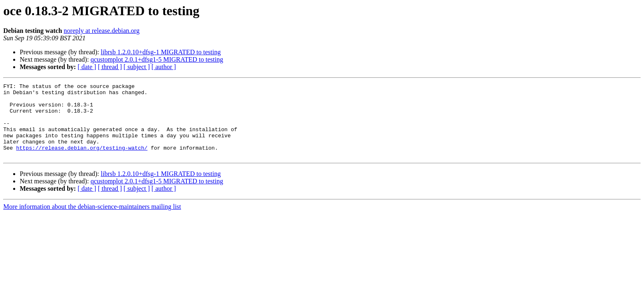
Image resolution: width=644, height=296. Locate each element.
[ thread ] (110, 67)
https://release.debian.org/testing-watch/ (82, 161)
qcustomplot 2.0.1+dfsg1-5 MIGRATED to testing (157, 59)
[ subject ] (137, 67)
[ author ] (164, 67)
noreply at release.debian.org (102, 31)
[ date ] (87, 67)
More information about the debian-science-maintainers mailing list (92, 221)
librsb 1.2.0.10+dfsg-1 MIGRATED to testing (161, 52)
